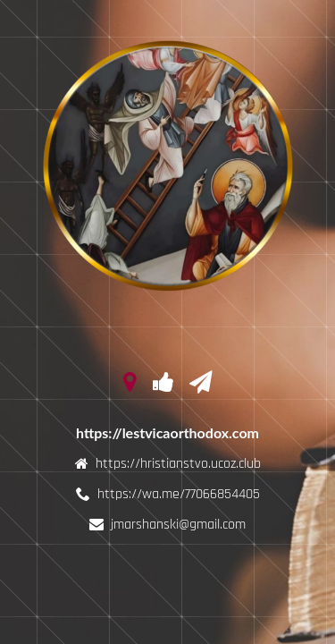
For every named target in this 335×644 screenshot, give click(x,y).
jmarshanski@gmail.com (178, 525)
